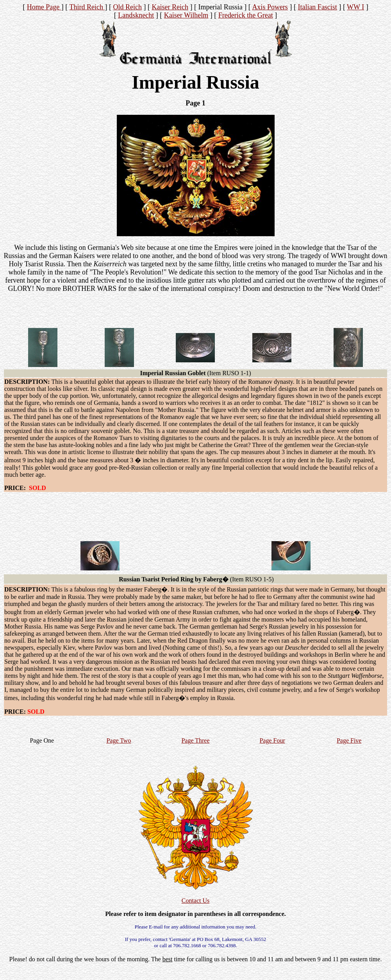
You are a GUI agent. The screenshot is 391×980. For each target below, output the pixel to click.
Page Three (195, 740)
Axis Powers (270, 7)
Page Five (349, 740)
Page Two (119, 740)
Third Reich (87, 7)
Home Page (44, 7)
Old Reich (127, 7)
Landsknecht (136, 15)
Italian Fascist (317, 7)
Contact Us (196, 901)
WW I (355, 7)
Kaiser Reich (170, 7)
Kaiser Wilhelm (186, 15)
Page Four (272, 740)
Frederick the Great (246, 15)
